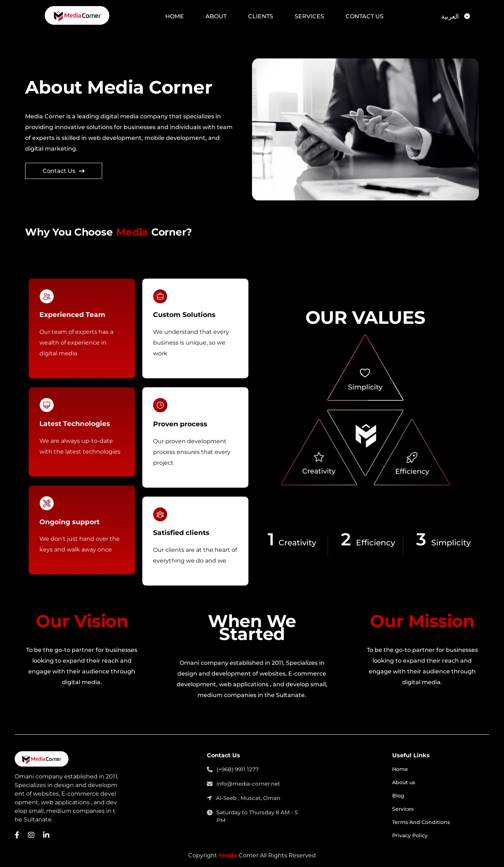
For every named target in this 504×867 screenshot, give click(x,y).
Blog (398, 796)
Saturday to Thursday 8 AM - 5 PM (252, 817)
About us (404, 782)
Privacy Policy (410, 835)
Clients (261, 16)
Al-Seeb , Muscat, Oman (244, 799)
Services (309, 16)
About (216, 16)
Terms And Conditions (421, 822)
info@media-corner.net (243, 784)
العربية (450, 16)
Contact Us (365, 16)
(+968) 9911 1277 (233, 770)
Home (175, 16)
